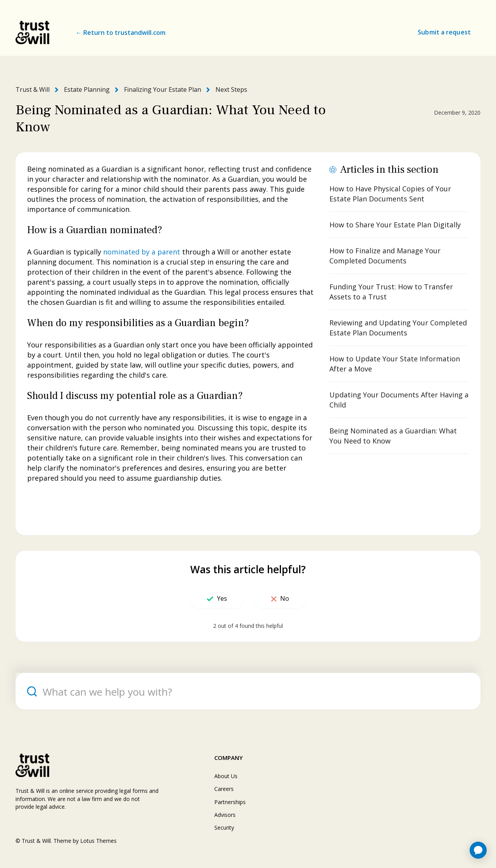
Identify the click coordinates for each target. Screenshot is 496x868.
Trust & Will (33, 89)
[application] (478, 850)
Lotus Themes (98, 841)
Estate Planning (87, 89)
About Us (226, 776)
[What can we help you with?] (248, 691)
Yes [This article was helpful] (222, 598)
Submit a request (444, 32)
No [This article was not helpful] (285, 598)
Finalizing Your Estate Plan (163, 89)
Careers (224, 789)
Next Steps (231, 89)
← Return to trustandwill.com (121, 33)
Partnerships (230, 802)
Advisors (225, 815)
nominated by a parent (142, 252)
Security (224, 828)
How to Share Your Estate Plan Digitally (395, 225)
